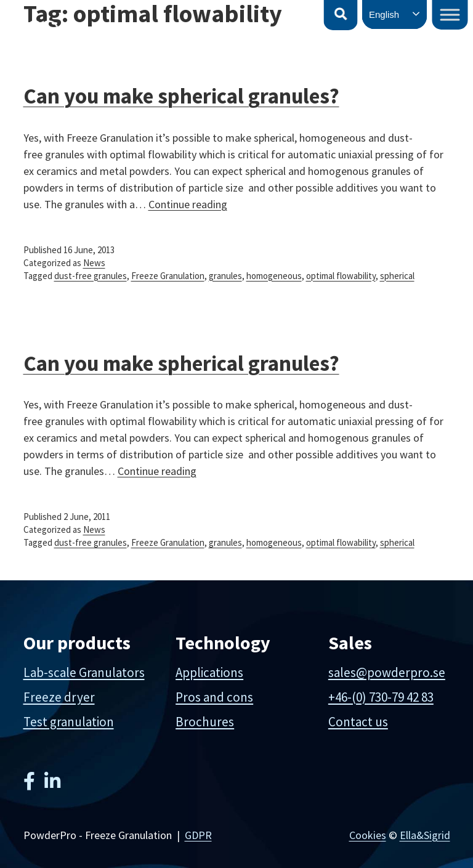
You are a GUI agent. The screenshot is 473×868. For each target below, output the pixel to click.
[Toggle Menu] (450, 14)
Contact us (358, 722)
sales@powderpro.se (387, 672)
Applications (209, 672)
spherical (397, 276)
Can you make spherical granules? (181, 363)
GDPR (198, 835)
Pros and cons (214, 697)
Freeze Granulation (168, 276)
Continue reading (188, 204)
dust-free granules (91, 276)
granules (225, 276)
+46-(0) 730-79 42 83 (381, 697)
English (384, 14)
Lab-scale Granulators (84, 672)
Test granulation (69, 722)
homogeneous (274, 276)
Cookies (368, 835)
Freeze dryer (59, 697)
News (94, 263)
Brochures (205, 722)
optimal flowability (341, 276)
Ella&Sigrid (425, 835)
